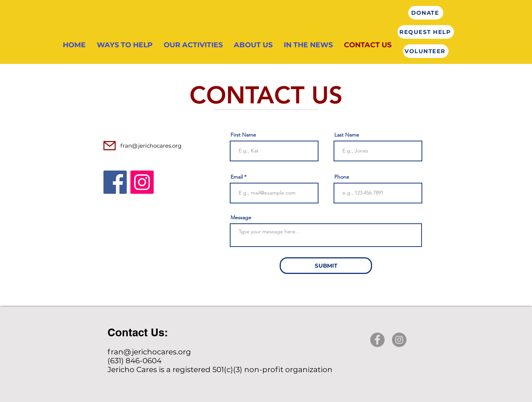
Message (241, 217)
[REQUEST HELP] (426, 32)
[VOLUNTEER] (426, 51)
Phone (342, 177)
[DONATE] (426, 13)
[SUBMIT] (326, 266)
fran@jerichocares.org (151, 146)
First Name (243, 135)
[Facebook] (115, 182)
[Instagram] (142, 182)
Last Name (347, 135)
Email (237, 177)
